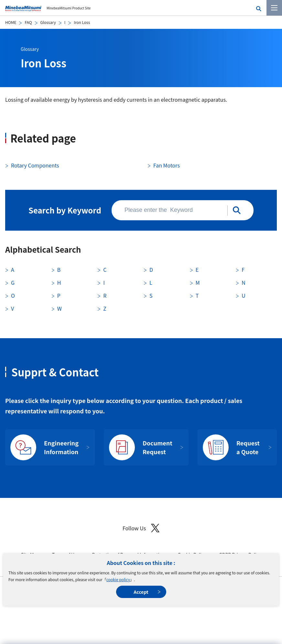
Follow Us (141, 528)
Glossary (48, 22)
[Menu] (274, 8)
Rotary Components (35, 165)
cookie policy (118, 579)
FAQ (28, 22)
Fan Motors (167, 165)
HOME (11, 22)
